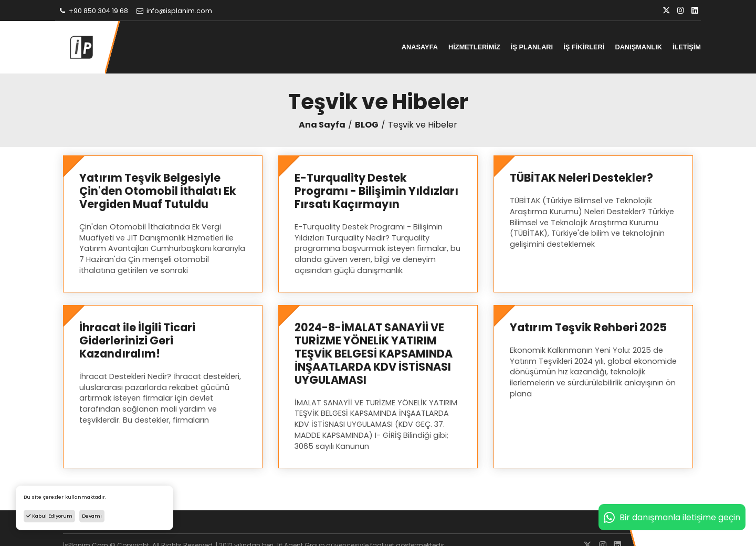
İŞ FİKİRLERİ (584, 47)
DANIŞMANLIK (638, 47)
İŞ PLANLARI (532, 47)
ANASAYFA (420, 47)
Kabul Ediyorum (49, 516)
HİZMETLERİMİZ (474, 47)
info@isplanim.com (174, 11)
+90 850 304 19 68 (93, 11)
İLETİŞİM (687, 47)
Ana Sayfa (322, 125)
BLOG (367, 125)
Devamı (92, 516)
